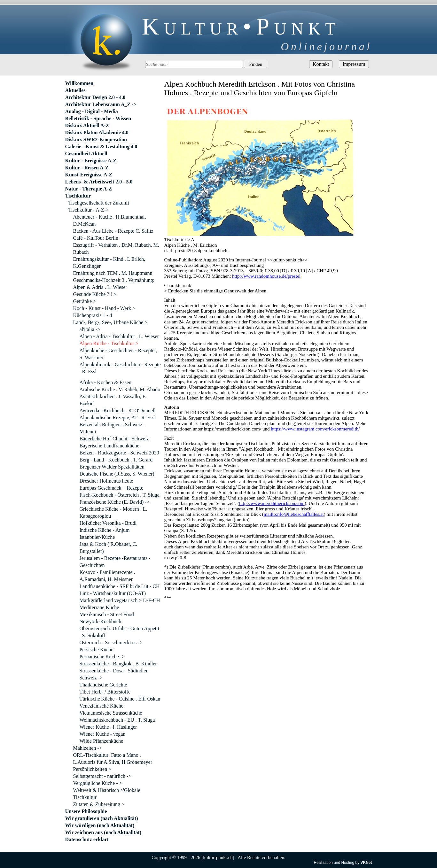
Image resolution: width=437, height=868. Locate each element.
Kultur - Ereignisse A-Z (91, 161)
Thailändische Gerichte (103, 685)
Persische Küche (97, 650)
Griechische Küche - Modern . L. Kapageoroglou (113, 512)
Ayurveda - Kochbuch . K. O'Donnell (118, 411)
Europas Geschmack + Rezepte (112, 488)
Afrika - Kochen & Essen (106, 382)
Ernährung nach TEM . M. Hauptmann (113, 273)
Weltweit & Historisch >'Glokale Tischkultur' (107, 794)
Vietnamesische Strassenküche (111, 713)
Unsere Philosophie (86, 811)
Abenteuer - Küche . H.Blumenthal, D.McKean (110, 220)
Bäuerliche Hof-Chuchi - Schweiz (114, 439)
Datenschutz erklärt (87, 839)
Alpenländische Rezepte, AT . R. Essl (118, 418)
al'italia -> (90, 329)
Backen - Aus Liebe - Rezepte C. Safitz (113, 231)
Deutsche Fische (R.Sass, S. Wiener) (117, 474)
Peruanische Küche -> (102, 657)
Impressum (354, 64)
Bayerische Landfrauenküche (109, 446)
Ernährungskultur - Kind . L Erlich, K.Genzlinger (109, 263)
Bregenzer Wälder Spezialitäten (112, 467)
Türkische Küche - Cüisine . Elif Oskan (120, 699)
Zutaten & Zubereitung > (99, 804)
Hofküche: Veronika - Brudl (108, 523)
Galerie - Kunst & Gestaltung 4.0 (101, 147)
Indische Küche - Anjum (105, 530)
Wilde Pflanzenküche (101, 741)
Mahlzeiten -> (88, 748)
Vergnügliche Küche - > (98, 783)
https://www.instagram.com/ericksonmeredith (315, 429)
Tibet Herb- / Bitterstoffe (105, 692)
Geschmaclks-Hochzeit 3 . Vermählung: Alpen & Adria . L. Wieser (114, 284)
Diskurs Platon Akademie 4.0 (97, 132)
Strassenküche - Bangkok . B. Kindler (118, 664)
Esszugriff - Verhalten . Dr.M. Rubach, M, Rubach (116, 248)
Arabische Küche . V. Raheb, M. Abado (120, 389)
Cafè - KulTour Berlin (96, 238)
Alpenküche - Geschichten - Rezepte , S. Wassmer (118, 354)
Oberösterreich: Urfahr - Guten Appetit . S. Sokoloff (120, 632)
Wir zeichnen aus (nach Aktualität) (103, 832)
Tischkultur (78, 196)
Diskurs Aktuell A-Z (87, 125)
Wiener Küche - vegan (103, 734)
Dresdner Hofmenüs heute (106, 481)
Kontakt (321, 64)
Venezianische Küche (101, 706)
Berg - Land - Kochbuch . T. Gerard (116, 460)
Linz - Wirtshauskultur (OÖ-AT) (113, 593)
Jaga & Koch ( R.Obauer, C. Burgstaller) (109, 548)
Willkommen (79, 83)
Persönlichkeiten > (92, 769)
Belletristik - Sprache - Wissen (98, 118)
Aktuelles (75, 90)
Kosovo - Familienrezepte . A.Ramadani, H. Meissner (107, 576)
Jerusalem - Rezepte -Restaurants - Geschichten (115, 562)
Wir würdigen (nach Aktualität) (100, 825)
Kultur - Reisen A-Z (87, 168)
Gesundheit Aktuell (86, 154)
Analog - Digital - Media (92, 111)
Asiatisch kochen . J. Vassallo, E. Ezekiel (113, 400)
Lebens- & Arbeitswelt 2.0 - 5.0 (99, 182)
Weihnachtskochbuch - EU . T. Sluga (117, 720)
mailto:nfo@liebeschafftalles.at (294, 514)
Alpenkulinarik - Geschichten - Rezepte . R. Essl (120, 368)
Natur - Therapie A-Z (89, 189)
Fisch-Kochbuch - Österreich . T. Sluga (120, 495)
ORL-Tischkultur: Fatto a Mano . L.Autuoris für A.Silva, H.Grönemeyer (113, 759)
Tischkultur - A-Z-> (89, 210)
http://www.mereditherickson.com (272, 503)
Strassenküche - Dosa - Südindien (114, 671)
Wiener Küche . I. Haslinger (108, 727)
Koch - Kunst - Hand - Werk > (104, 308)
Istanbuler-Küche (97, 537)
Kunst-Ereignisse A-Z (89, 175)
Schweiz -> (91, 678)
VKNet (366, 863)
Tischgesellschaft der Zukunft (99, 203)
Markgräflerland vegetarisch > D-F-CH (120, 600)
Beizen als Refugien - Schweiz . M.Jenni (112, 428)
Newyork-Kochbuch (101, 621)
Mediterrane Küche (99, 607)
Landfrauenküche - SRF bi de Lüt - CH (120, 586)
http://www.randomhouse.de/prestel (266, 276)
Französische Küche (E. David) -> (115, 502)
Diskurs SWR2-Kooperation (96, 139)
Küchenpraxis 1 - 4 (93, 315)
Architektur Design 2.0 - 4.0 (95, 97)
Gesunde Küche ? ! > (95, 294)
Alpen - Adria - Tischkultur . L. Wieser (119, 336)
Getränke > (85, 301)
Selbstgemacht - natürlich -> (102, 776)
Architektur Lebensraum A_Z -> (101, 104)
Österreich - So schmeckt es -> (111, 643)
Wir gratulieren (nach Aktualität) (102, 818)
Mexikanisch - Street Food (107, 614)
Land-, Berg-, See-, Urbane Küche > (110, 322)
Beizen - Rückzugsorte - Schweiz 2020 (119, 453)
